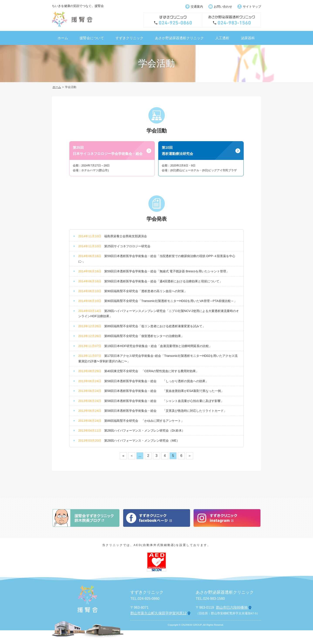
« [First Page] (123, 456)
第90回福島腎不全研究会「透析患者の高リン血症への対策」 (146, 291)
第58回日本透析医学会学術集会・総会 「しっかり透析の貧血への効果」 (156, 381)
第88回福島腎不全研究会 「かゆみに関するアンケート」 (144, 421)
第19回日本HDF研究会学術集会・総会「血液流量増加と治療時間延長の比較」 (158, 346)
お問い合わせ (223, 7)
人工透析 (222, 38)
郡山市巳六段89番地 (232, 608)
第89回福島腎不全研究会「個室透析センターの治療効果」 (144, 336)
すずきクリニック (129, 38)
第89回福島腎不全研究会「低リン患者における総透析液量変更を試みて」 (155, 326)
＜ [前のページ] (132, 456)
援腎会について (92, 38)
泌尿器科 (248, 38)
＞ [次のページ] (190, 456)
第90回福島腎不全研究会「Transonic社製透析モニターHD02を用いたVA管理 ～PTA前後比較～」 (171, 301)
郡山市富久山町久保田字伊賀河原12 (158, 613)
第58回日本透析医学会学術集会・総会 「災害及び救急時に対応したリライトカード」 (165, 411)
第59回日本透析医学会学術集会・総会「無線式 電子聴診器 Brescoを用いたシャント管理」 (167, 271)
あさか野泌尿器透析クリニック (179, 38)
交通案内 (197, 7)
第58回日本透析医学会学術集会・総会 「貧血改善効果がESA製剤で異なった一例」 (164, 391)
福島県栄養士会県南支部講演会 (126, 236)
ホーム (63, 38)
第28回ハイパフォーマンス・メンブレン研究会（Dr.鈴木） (145, 430)
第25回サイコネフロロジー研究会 (127, 246)
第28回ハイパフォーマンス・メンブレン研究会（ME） (142, 441)
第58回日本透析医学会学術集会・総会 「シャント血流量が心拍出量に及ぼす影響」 (164, 401)
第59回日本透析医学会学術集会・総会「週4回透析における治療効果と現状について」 (163, 281)
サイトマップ (252, 7)
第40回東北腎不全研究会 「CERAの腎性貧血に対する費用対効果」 (151, 371)
